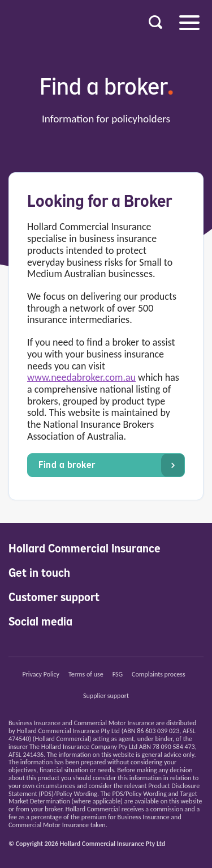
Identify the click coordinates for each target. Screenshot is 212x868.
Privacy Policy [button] (41, 674)
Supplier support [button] (106, 696)
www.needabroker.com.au (81, 377)
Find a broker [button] (112, 465)
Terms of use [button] (86, 674)
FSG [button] (118, 674)
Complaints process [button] (159, 674)
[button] (155, 23)
